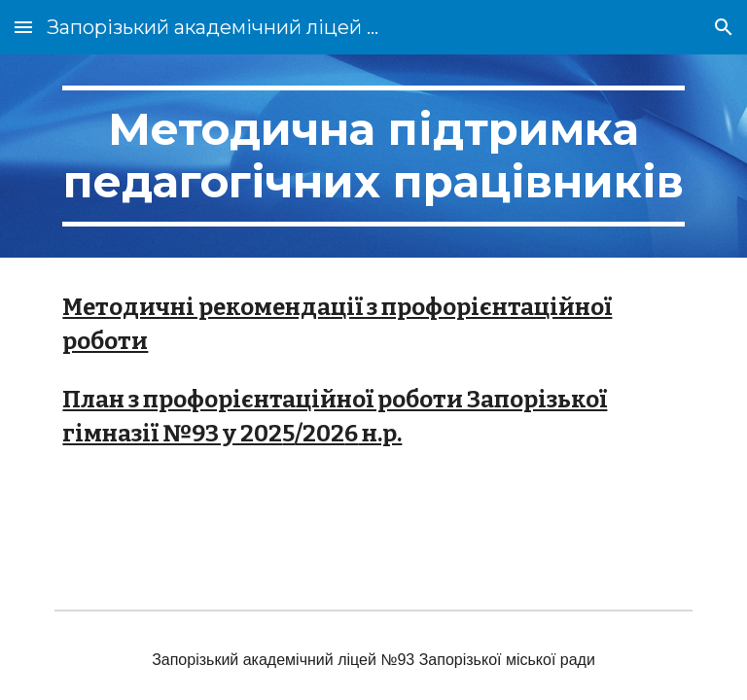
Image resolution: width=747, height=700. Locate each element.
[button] (23, 27)
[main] (373, 156)
